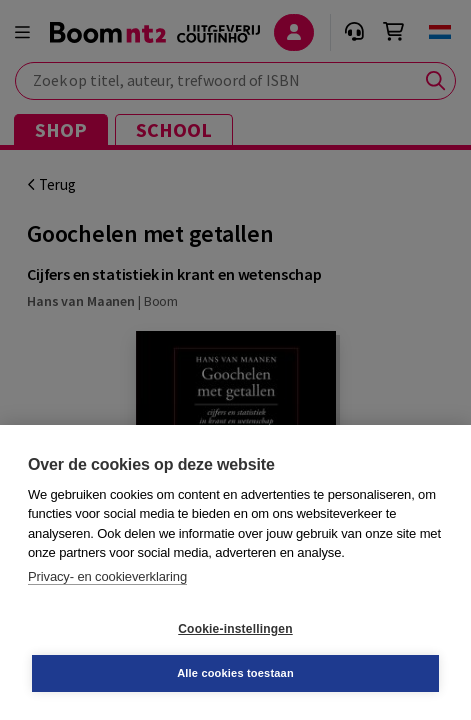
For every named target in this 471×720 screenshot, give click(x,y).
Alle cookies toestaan (235, 673)
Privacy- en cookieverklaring (107, 576)
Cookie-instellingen (235, 629)
